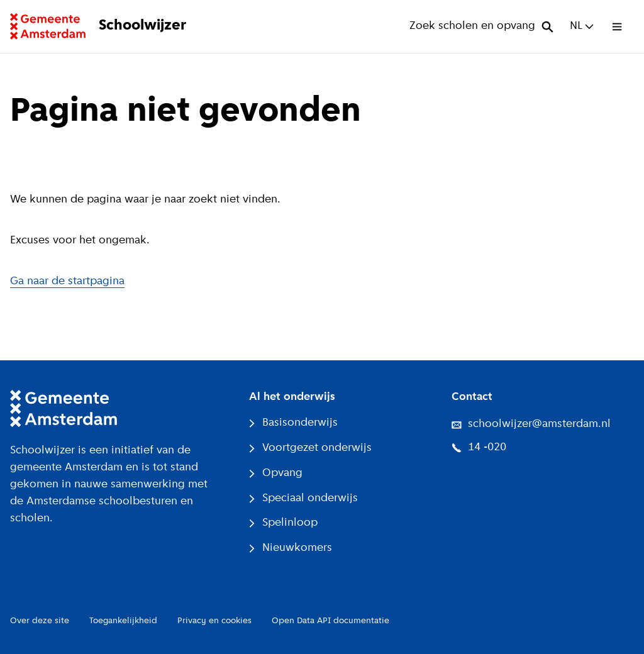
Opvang (276, 473)
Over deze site (40, 621)
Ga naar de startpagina (67, 281)
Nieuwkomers (291, 548)
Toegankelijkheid (123, 621)
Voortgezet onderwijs (310, 448)
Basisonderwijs (293, 423)
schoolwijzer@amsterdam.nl (531, 424)
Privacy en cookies (214, 621)
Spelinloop (283, 523)
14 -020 (479, 447)
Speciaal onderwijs (303, 498)
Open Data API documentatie (330, 621)
